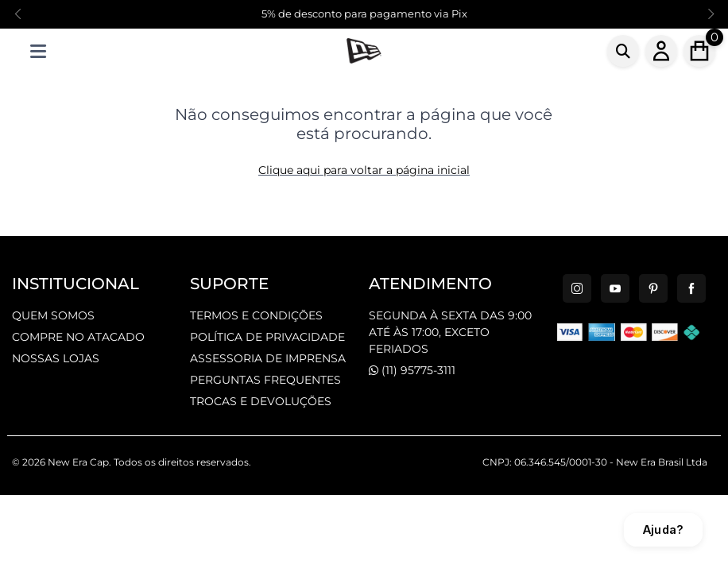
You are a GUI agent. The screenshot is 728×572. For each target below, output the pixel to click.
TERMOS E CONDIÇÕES (256, 315)
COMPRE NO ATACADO (78, 337)
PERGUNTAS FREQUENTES (265, 380)
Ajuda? (663, 529)
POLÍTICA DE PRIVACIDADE (267, 337)
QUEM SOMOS (53, 315)
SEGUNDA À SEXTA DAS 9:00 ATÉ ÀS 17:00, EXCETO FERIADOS (450, 332)
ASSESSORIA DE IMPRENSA (268, 358)
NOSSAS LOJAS (56, 358)
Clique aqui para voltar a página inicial (364, 170)
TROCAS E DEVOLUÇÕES (261, 401)
